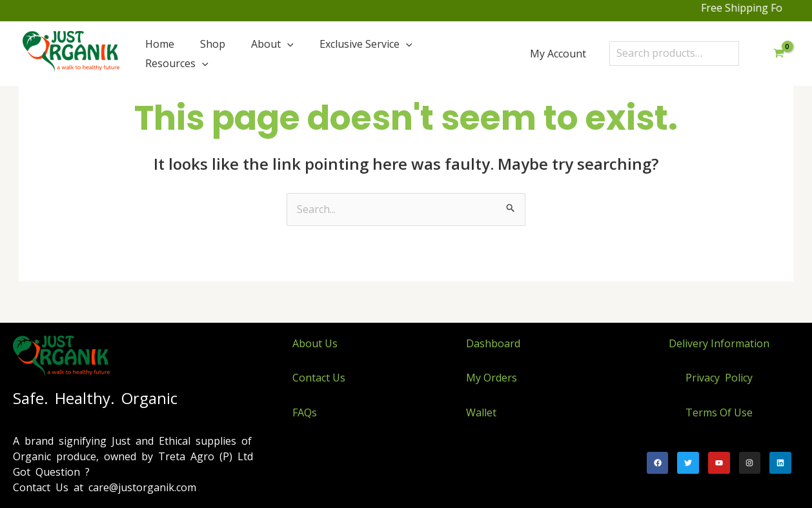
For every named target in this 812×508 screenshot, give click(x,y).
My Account (558, 54)
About (272, 44)
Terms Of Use (719, 412)
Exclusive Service (366, 44)
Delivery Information (719, 343)
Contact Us (319, 378)
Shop (213, 44)
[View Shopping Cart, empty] (778, 54)
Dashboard (493, 343)
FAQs (305, 412)
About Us (315, 343)
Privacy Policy (719, 378)
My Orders (492, 378)
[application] (287, 44)
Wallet (481, 412)
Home (160, 44)
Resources (177, 63)
